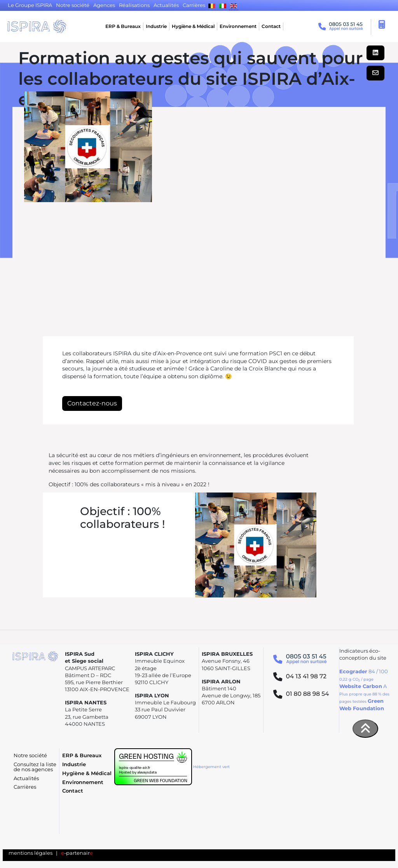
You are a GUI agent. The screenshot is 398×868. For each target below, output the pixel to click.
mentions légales (31, 853)
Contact (271, 26)
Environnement (238, 26)
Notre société (30, 755)
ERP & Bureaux (123, 26)
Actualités (26, 778)
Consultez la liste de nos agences (35, 767)
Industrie (156, 26)
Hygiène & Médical (193, 26)
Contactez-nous (92, 403)
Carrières (25, 787)
